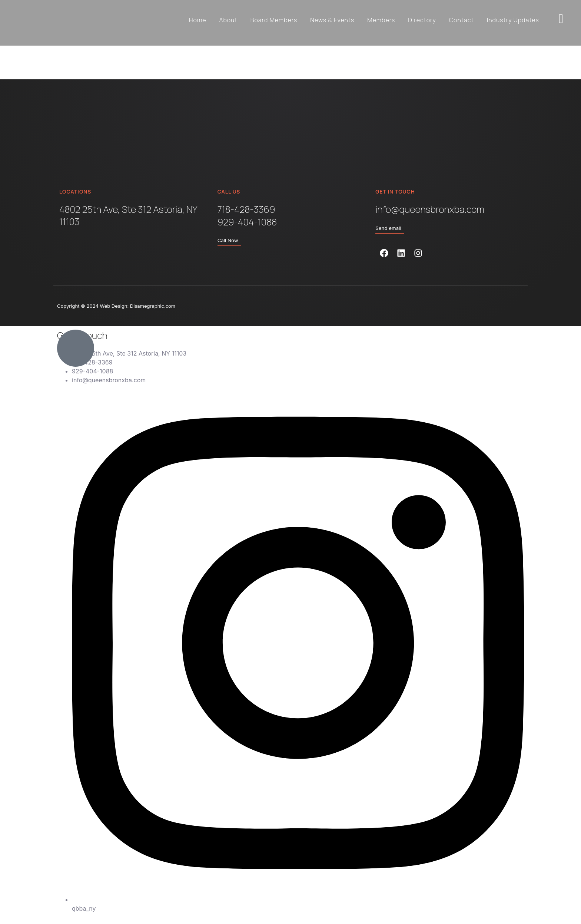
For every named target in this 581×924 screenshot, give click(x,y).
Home (198, 20)
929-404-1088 (247, 222)
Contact (462, 20)
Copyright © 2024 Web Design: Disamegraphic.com (116, 306)
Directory (422, 20)
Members (381, 20)
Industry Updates (513, 20)
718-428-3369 (246, 210)
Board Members (274, 20)
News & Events (332, 20)
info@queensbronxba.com (430, 210)
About (228, 20)
